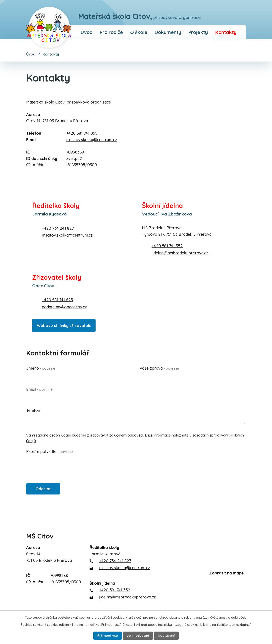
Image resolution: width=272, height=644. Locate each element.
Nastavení (170, 635)
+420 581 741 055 (82, 133)
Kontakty (226, 32)
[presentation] (60, 464)
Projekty (198, 32)
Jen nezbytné (139, 635)
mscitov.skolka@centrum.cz (92, 140)
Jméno (41, 368)
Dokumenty (168, 32)
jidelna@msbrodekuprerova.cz (180, 253)
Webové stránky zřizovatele (67, 324)
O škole (139, 32)
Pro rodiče (111, 32)
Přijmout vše (105, 635)
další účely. (239, 617)
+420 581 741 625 (57, 300)
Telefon (33, 410)
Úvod (86, 32)
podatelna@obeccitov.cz (64, 307)
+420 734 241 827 (58, 228)
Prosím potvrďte (50, 451)
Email (39, 389)
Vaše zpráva (159, 368)
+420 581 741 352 (167, 246)
